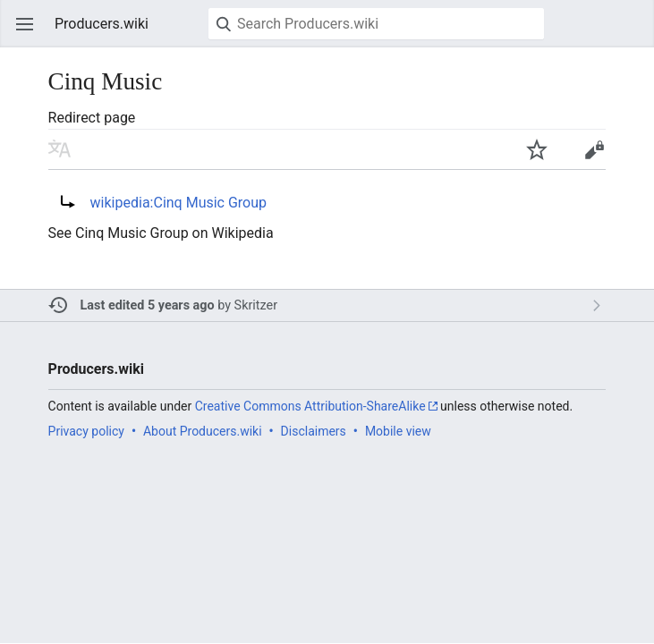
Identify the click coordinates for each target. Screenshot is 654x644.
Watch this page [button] (537, 149)
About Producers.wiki (203, 431)
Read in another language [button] (60, 149)
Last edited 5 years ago (148, 305)
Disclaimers (314, 431)
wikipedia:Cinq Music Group (178, 203)
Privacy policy (86, 431)
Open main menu (25, 24)
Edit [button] (594, 149)
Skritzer (256, 305)
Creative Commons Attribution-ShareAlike (310, 406)
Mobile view (398, 431)
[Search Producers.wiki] (376, 24)
